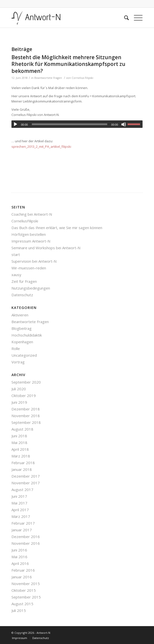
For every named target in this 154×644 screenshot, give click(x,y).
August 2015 (22, 604)
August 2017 (22, 490)
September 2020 (26, 382)
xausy (16, 275)
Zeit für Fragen (24, 281)
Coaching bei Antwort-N (32, 214)
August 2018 (22, 429)
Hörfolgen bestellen (29, 234)
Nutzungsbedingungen (31, 288)
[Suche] (124, 18)
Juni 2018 (19, 436)
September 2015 (26, 597)
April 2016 (20, 563)
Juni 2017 (19, 496)
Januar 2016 (22, 577)
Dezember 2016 (26, 537)
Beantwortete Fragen (48, 78)
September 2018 (26, 422)
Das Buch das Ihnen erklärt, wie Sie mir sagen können (57, 228)
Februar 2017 (23, 523)
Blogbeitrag (22, 328)
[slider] (70, 124)
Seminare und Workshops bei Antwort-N (46, 248)
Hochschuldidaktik (27, 335)
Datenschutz (22, 295)
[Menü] (136, 18)
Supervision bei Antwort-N (34, 261)
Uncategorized (24, 355)
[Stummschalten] (124, 124)
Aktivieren (20, 315)
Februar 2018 (23, 463)
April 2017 (20, 510)
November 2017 (26, 483)
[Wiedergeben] (15, 124)
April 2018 (20, 449)
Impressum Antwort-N (31, 241)
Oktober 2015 (24, 590)
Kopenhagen (22, 342)
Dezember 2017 (26, 476)
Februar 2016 (23, 570)
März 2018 (21, 456)
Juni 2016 (19, 550)
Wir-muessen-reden (29, 268)
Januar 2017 (22, 530)
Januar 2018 (22, 469)
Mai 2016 (19, 557)
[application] (77, 124)
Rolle (16, 348)
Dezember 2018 (26, 409)
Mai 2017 (19, 503)
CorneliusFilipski (25, 221)
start (16, 254)
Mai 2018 (19, 443)
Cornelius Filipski (82, 78)
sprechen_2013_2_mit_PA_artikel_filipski (41, 147)
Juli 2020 (19, 389)
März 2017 (21, 516)
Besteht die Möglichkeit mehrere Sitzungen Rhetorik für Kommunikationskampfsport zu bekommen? (68, 64)
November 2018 (26, 416)
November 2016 (26, 543)
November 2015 (26, 584)
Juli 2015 (19, 610)
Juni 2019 (19, 402)
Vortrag (18, 362)
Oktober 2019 (24, 396)
